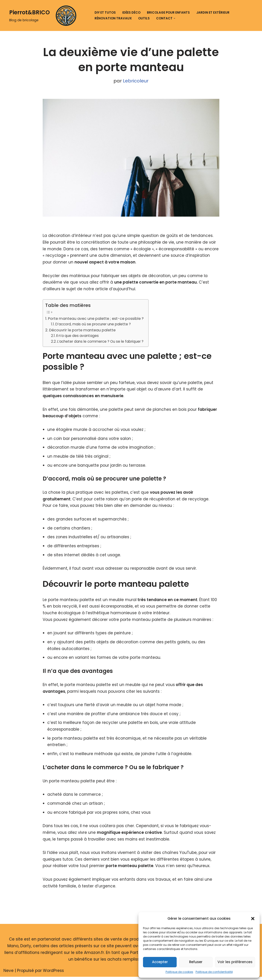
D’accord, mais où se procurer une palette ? (93, 325)
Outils (144, 18)
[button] (253, 919)
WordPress (53, 974)
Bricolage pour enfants (168, 13)
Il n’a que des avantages (77, 336)
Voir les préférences (235, 962)
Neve (9, 974)
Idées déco (131, 13)
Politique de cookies (179, 972)
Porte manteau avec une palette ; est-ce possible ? (96, 319)
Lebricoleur (136, 81)
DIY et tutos (105, 13)
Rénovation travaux (113, 18)
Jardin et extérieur (213, 13)
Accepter (160, 962)
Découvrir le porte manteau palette (82, 331)
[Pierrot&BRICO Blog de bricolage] (45, 15)
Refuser (196, 962)
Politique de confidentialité (214, 972)
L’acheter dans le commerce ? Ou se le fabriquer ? (100, 342)
